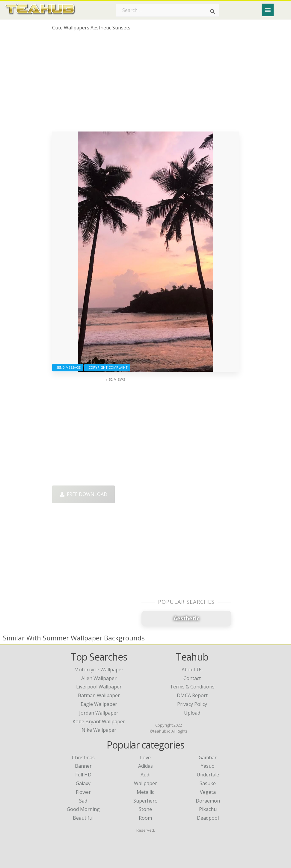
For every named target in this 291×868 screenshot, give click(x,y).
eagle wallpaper (99, 704)
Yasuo (208, 766)
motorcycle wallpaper (99, 670)
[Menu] (268, 10)
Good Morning (83, 809)
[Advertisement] (145, 83)
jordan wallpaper (99, 713)
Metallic (145, 792)
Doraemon (208, 801)
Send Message (68, 367)
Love (145, 758)
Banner (83, 766)
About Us (192, 670)
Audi (145, 775)
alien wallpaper (99, 678)
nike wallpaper (99, 730)
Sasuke (208, 783)
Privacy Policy (192, 704)
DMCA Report (192, 695)
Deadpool (208, 818)
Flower (83, 792)
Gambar (208, 758)
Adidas (145, 766)
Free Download (83, 494)
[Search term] (168, 10)
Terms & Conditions (192, 687)
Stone (145, 809)
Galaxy (83, 783)
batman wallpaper (99, 695)
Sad (83, 801)
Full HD (83, 775)
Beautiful (83, 818)
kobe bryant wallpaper (99, 721)
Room (145, 818)
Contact (192, 678)
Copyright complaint (107, 367)
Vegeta (208, 792)
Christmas (83, 758)
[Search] (212, 11)
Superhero (145, 801)
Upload (192, 713)
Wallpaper (145, 783)
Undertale (208, 775)
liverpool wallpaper (99, 687)
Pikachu (208, 809)
